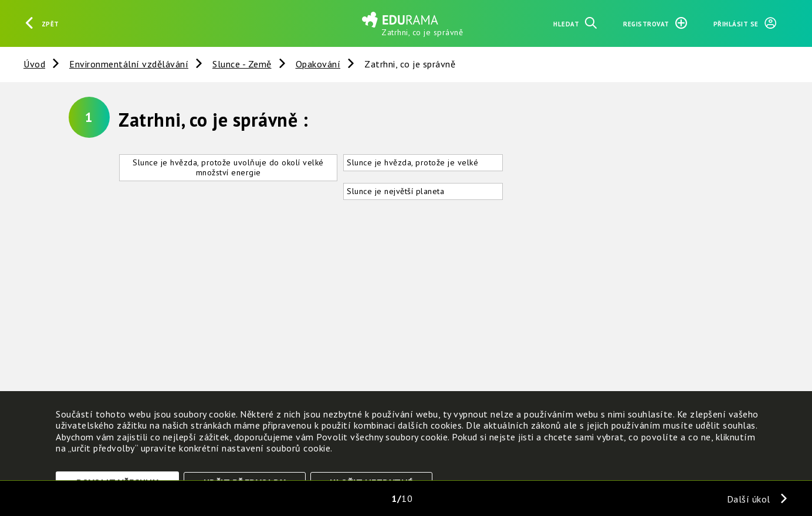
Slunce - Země (242, 64)
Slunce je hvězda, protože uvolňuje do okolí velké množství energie (228, 167)
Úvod (34, 64)
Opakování (318, 64)
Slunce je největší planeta (395, 191)
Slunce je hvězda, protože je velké (412, 162)
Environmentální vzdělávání (129, 64)
